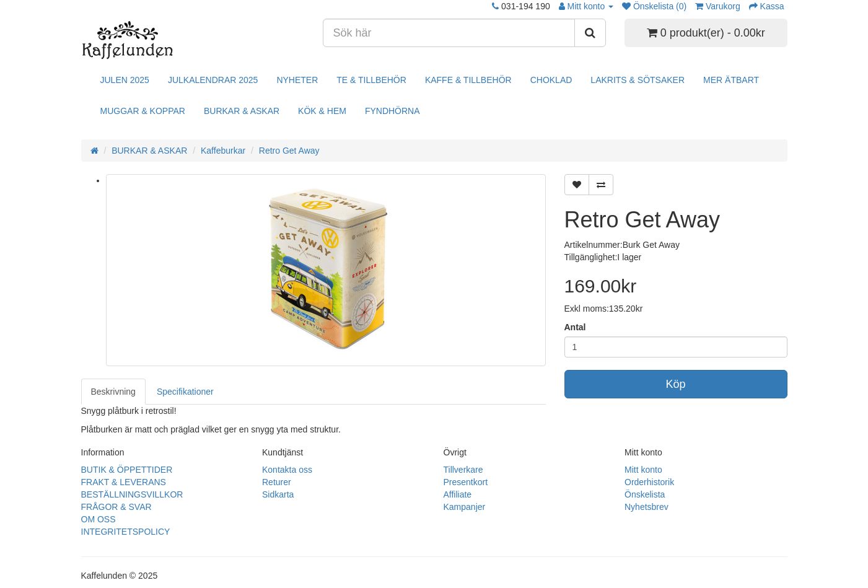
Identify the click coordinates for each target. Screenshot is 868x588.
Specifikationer (185, 392)
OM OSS (99, 519)
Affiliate (458, 494)
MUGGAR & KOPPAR (143, 111)
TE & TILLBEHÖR (371, 80)
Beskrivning (113, 392)
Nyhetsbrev (647, 507)
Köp (675, 384)
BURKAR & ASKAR (242, 111)
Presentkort (466, 482)
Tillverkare (463, 470)
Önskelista (645, 494)
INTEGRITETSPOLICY (126, 532)
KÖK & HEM (322, 111)
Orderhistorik (649, 482)
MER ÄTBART (731, 80)
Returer (277, 482)
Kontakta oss (287, 470)
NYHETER (297, 80)
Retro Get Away (289, 151)
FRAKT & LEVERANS (124, 482)
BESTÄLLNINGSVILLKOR (132, 494)
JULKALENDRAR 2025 (213, 80)
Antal (575, 327)
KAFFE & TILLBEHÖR (468, 80)
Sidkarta (278, 494)
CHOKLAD (551, 80)
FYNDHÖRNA (392, 111)
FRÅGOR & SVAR (116, 507)
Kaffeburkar (223, 151)
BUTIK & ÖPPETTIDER (127, 470)
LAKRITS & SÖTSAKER (638, 80)
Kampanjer (465, 507)
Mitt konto (643, 470)
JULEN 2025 (125, 80)
